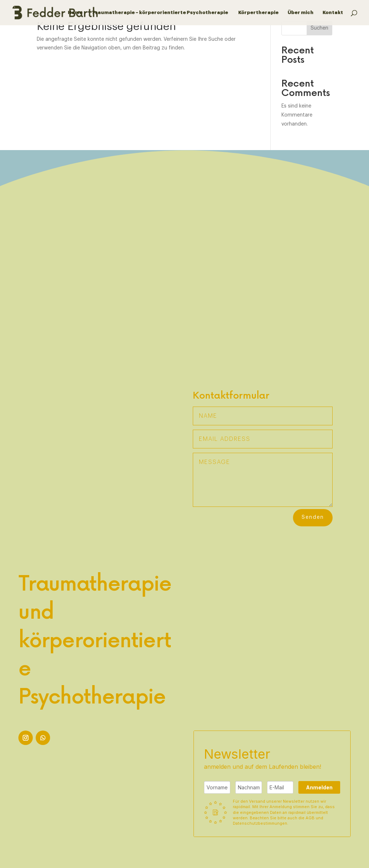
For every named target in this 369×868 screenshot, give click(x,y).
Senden (313, 517)
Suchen (319, 28)
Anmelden (319, 787)
